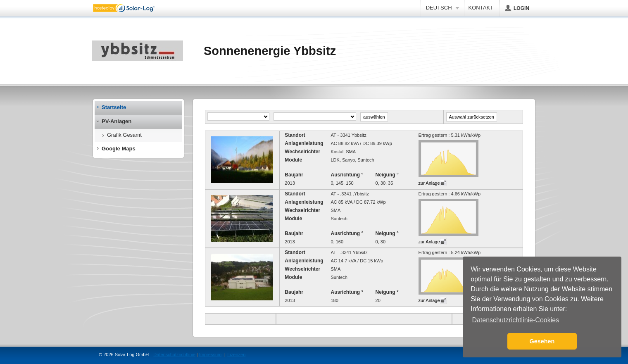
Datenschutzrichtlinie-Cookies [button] (515, 320)
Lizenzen (236, 354)
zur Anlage (429, 183)
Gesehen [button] (542, 341)
